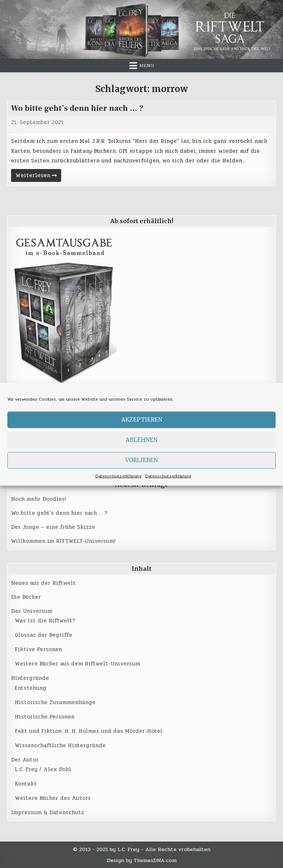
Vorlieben (141, 460)
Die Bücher (26, 597)
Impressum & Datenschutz (48, 812)
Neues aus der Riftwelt (43, 583)
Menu (147, 66)
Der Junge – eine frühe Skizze (53, 527)
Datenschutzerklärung (118, 476)
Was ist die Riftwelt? (45, 621)
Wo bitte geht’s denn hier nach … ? (77, 108)
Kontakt (26, 784)
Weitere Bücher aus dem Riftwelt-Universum (77, 664)
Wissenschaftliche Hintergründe (60, 745)
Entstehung (31, 688)
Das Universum (32, 611)
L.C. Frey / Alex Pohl (43, 769)
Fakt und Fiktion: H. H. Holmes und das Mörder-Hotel (89, 731)
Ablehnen (141, 440)
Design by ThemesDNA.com (142, 860)
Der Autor (25, 760)
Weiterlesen (38, 176)
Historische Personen (45, 717)
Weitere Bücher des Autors (53, 798)
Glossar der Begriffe (43, 635)
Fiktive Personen (38, 649)
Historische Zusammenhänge (55, 702)
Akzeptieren (142, 420)
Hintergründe (30, 678)
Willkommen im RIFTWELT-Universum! (63, 541)
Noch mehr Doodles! (39, 499)
